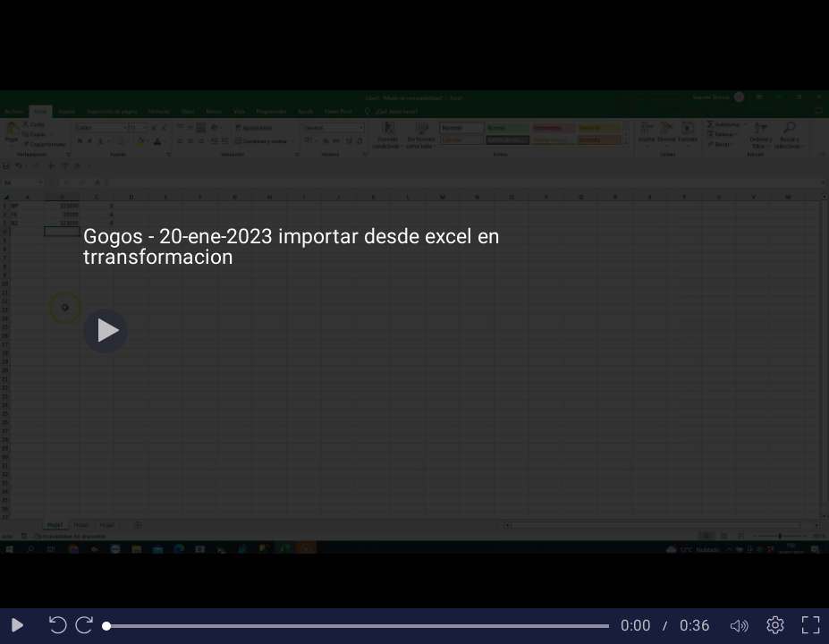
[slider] (358, 626)
